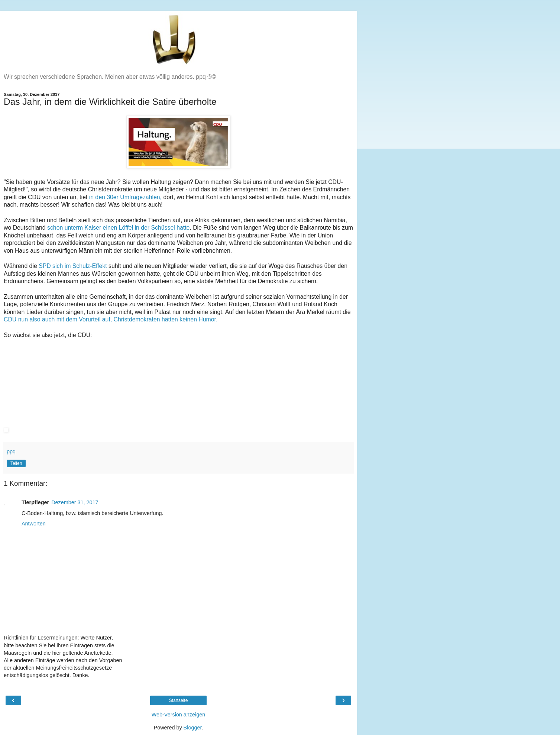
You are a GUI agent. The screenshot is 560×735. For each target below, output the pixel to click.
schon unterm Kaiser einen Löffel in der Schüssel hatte (118, 228)
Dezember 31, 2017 (75, 502)
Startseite (179, 700)
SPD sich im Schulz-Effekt (73, 266)
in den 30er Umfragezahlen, (125, 197)
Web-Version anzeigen (179, 715)
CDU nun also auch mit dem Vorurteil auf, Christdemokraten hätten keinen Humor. (111, 319)
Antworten (34, 524)
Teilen (16, 463)
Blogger (193, 728)
